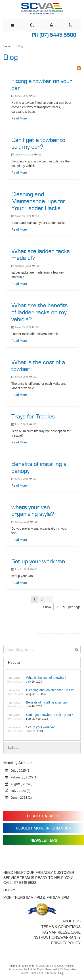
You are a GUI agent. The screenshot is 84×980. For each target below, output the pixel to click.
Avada (71, 634)
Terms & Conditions (61, 927)
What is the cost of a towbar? (38, 366)
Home (7, 46)
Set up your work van (38, 562)
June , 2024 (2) (18, 798)
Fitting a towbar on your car (42, 85)
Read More (19, 118)
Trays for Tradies (33, 417)
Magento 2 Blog (42, 634)
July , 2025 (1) (18, 771)
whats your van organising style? (33, 511)
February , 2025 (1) (21, 777)
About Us (72, 921)
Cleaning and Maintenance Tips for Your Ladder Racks (38, 201)
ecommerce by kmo (22, 966)
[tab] (42, 663)
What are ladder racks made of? (41, 255)
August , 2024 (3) (20, 784)
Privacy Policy (66, 943)
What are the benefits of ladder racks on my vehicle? (40, 312)
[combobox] (42, 650)
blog (61, 973)
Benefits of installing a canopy (39, 468)
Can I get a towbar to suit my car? (38, 144)
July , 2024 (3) (18, 791)
